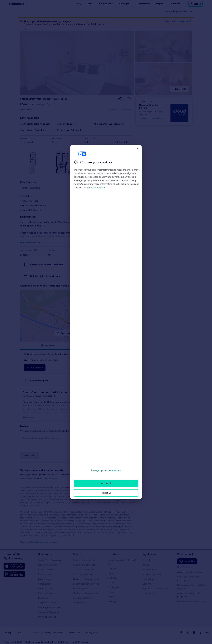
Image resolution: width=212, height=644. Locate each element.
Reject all (106, 493)
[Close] (138, 149)
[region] (106, 322)
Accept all (106, 483)
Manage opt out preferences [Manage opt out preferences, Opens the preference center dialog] (106, 470)
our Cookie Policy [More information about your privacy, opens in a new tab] (96, 187)
